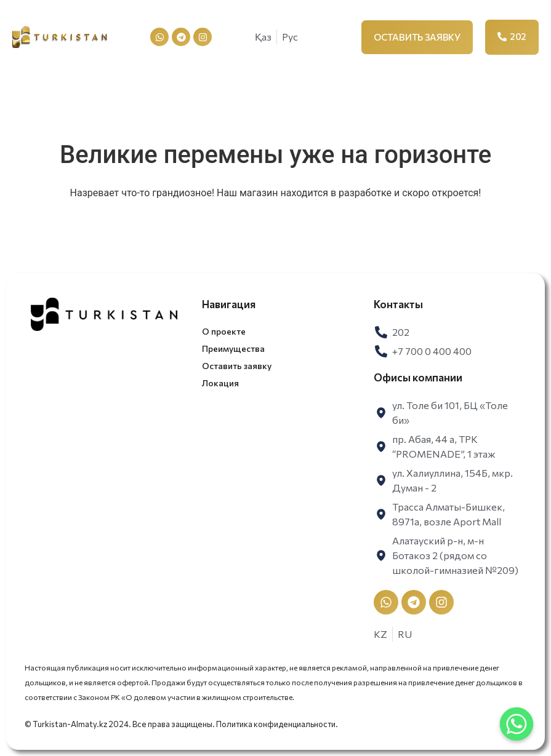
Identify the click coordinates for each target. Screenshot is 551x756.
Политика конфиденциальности (276, 724)
